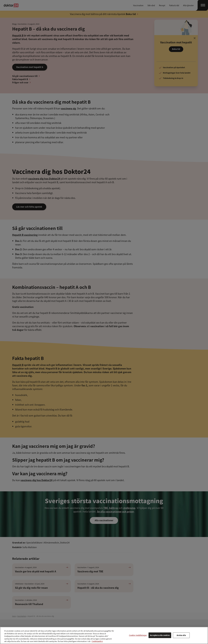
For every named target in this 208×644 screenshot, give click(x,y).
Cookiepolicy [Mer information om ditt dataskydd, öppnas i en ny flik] (97, 641)
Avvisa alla (181, 635)
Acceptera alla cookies (160, 635)
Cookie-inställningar (138, 635)
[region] (104, 635)
